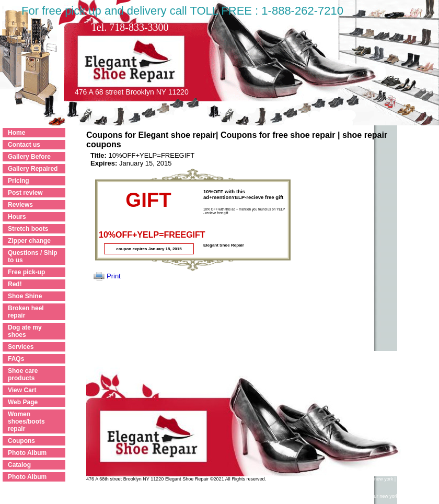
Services (21, 347)
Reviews (20, 205)
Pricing (19, 181)
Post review (25, 193)
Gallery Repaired (33, 169)
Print (114, 276)
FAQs (16, 359)
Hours (17, 217)
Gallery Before (29, 157)
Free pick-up (26, 272)
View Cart (22, 390)
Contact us (24, 145)
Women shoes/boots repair (26, 421)
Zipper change (29, 241)
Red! (15, 284)
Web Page (23, 402)
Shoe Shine (25, 296)
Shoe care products (23, 374)
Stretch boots (28, 229)
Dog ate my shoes (25, 331)
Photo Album (27, 453)
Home (16, 133)
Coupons (21, 441)
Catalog (19, 465)
